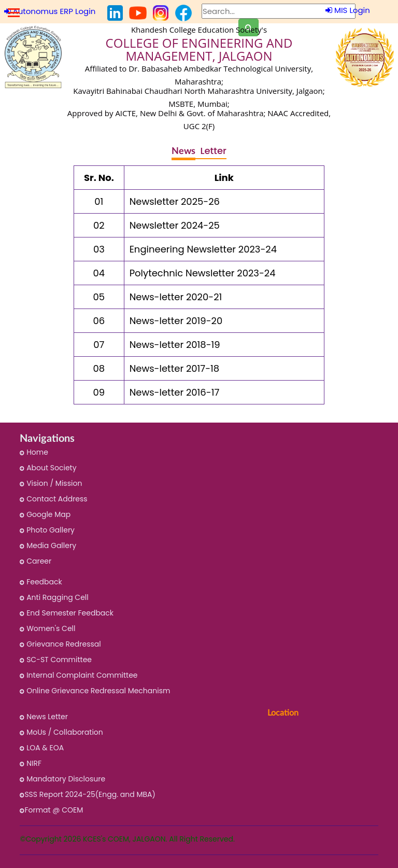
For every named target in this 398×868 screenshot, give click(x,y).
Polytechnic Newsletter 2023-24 (203, 273)
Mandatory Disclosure (62, 779)
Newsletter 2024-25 (175, 225)
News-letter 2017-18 (175, 368)
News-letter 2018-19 (175, 345)
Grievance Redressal (60, 644)
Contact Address (53, 499)
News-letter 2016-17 (175, 392)
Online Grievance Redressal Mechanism (95, 691)
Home (34, 452)
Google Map (45, 514)
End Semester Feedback (67, 613)
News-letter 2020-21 (176, 297)
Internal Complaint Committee (79, 675)
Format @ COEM (51, 810)
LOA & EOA (42, 748)
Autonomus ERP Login (50, 11)
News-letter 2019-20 (176, 321)
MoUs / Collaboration (61, 732)
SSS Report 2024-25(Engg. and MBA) (87, 794)
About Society (48, 468)
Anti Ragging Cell (54, 597)
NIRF (31, 763)
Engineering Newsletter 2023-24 (203, 249)
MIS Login (348, 10)
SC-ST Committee (56, 660)
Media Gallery (48, 545)
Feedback (41, 582)
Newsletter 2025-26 (175, 201)
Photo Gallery (47, 530)
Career (35, 561)
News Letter (44, 717)
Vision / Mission (51, 483)
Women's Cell (47, 628)
